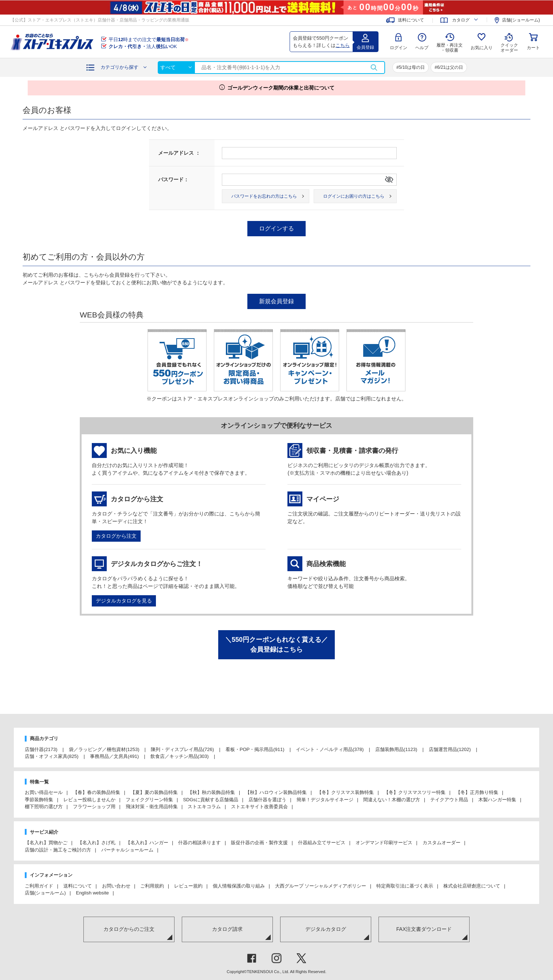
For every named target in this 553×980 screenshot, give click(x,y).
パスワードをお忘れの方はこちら (264, 196)
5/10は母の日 (412, 67)
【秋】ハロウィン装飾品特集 (276, 792)
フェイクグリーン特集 (149, 800)
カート (533, 48)
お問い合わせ (116, 886)
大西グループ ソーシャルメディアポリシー (321, 886)
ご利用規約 (152, 886)
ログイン (399, 48)
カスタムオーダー (442, 843)
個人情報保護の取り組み (239, 886)
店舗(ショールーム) (521, 20)
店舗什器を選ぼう (267, 800)
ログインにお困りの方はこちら (354, 196)
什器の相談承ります (199, 843)
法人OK (143, 46)
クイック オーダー (509, 42)
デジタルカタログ (326, 929)
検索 (374, 68)
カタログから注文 (116, 536)
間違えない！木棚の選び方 (392, 800)
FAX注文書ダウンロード (424, 929)
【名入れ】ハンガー (147, 843)
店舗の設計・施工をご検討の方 (58, 850)
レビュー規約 (188, 886)
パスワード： (173, 179)
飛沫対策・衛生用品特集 (152, 807)
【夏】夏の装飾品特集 (154, 792)
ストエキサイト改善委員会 (259, 807)
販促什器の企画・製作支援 (259, 843)
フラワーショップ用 (94, 807)
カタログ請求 (227, 929)
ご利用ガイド (39, 886)
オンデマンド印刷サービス (384, 843)
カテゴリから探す (119, 67)
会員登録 (365, 47)
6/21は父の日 (450, 67)
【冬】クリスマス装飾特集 (345, 792)
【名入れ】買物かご (46, 843)
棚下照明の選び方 (44, 807)
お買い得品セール (44, 792)
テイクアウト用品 (449, 800)
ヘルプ (422, 48)
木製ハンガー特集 (497, 800)
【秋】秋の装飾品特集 (211, 792)
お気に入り (482, 48)
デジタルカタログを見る (124, 601)
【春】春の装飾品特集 (97, 792)
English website (92, 893)
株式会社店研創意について (472, 886)
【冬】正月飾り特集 (477, 792)
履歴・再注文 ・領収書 (450, 48)
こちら (343, 45)
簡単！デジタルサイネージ (325, 800)
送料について (411, 20)
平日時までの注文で (149, 39)
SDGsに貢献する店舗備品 (211, 800)
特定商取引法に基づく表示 (405, 886)
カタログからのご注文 (129, 929)
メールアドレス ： (179, 153)
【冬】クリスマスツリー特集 (415, 792)
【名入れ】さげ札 (97, 843)
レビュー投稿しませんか (89, 800)
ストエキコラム (204, 807)
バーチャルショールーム (127, 850)
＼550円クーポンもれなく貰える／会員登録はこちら (276, 645)
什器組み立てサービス (322, 843)
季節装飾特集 (39, 800)
